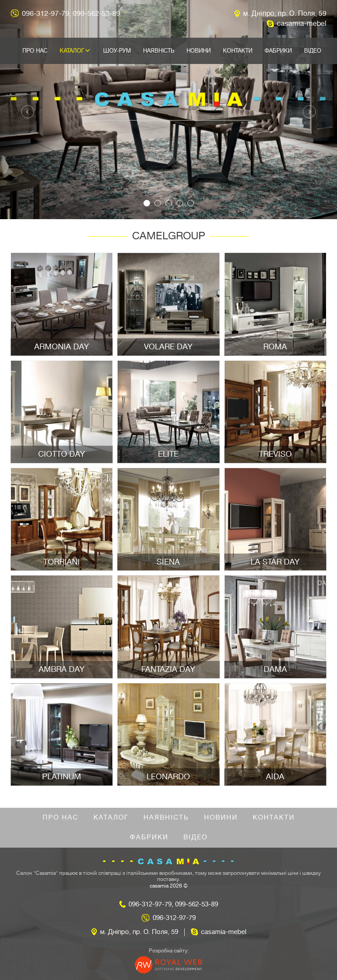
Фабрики (278, 51)
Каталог (75, 51)
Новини (199, 51)
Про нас (35, 51)
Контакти (238, 51)
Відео (313, 51)
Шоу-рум (117, 51)
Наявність (159, 51)
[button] (25, 110)
